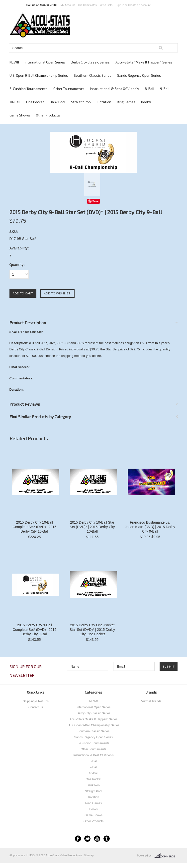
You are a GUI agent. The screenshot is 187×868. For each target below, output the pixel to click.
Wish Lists (106, 5)
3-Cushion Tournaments (29, 89)
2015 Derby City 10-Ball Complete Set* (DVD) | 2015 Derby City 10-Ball (35, 527)
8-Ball (150, 89)
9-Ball (165, 89)
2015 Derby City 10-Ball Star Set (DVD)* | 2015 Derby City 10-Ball (92, 527)
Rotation (104, 102)
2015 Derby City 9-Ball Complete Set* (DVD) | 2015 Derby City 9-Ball (35, 630)
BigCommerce (166, 856)
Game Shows (20, 115)
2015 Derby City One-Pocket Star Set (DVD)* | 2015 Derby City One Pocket (92, 630)
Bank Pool (58, 102)
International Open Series (45, 62)
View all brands (151, 701)
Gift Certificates (87, 5)
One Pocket (35, 102)
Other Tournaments (69, 89)
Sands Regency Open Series (139, 75)
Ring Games (126, 102)
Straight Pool (81, 102)
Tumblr (107, 839)
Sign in (120, 5)
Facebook (78, 839)
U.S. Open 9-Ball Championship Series (39, 75)
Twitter (87, 839)
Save (95, 201)
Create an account (139, 5)
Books (146, 102)
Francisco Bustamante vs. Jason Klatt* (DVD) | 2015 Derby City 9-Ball (150, 527)
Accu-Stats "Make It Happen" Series (144, 62)
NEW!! (14, 62)
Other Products (48, 115)
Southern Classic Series (93, 75)
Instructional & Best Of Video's (115, 89)
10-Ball (15, 102)
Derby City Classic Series (90, 62)
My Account (68, 5)
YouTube (97, 839)
